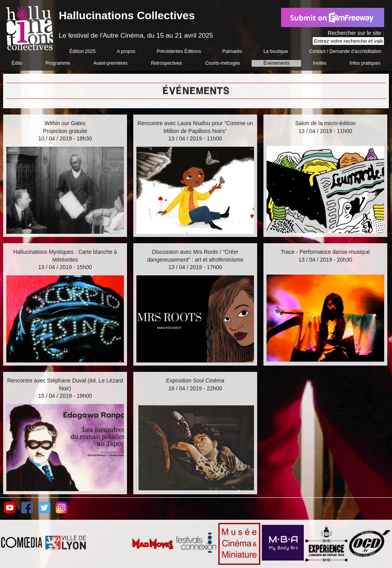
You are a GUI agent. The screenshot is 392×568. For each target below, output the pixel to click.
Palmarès (232, 51)
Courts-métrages (222, 63)
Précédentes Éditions (179, 51)
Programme (58, 63)
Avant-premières (111, 63)
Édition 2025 (83, 51)
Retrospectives (166, 63)
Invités (320, 63)
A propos (126, 51)
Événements (277, 63)
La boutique (276, 51)
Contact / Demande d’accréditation (345, 51)
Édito (17, 63)
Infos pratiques (365, 63)
